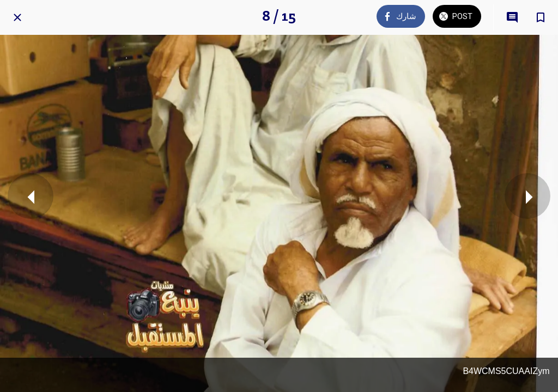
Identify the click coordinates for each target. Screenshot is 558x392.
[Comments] (512, 17)
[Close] (17, 17)
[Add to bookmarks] (541, 17)
